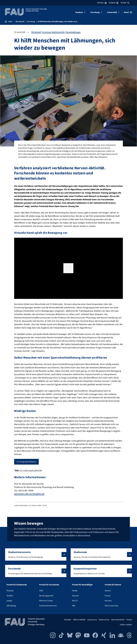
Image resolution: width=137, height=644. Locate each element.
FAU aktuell (36, 32)
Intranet (75, 596)
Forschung (95, 12)
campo (9, 601)
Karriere (108, 601)
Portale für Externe (113, 585)
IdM (74, 606)
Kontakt (68, 620)
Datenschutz (104, 620)
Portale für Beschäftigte (82, 585)
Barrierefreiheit (118, 620)
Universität (112, 12)
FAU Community (111, 606)
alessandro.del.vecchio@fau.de (29, 494)
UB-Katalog (11, 606)
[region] (68, 268)
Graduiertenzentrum (48, 606)
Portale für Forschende (49, 585)
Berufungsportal (46, 596)
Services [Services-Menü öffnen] (102, 3)
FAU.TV (75, 601)
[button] (68, 268)
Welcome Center (46, 601)
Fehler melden (126, 625)
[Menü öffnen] (128, 12)
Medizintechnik (58, 32)
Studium (79, 12)
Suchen (125, 3)
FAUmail (10, 591)
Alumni (108, 591)
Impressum (92, 620)
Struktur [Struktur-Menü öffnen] (114, 3)
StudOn (10, 596)
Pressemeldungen (73, 32)
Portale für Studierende (17, 585)
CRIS (41, 591)
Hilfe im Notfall (79, 620)
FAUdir (75, 591)
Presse (108, 596)
